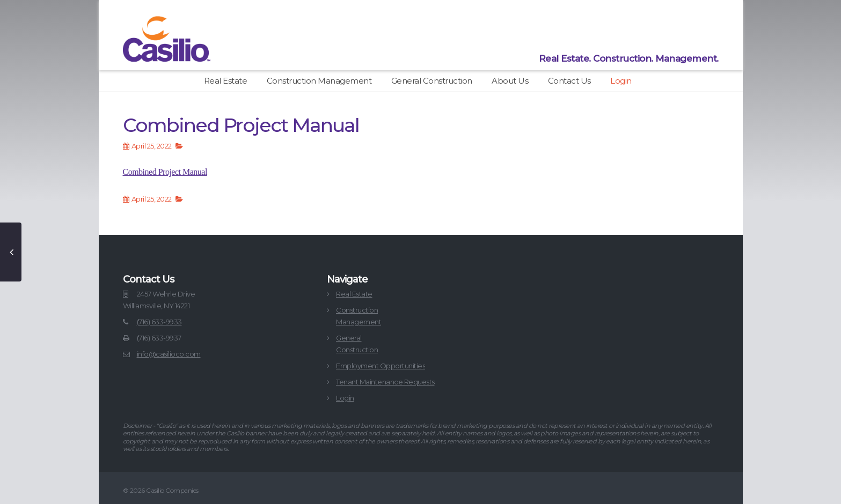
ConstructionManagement (359, 316)
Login (621, 81)
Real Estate (226, 81)
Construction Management (319, 81)
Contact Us (569, 81)
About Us (510, 81)
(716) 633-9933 (159, 322)
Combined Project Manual (165, 172)
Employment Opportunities (381, 366)
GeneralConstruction (357, 344)
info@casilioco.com (169, 354)
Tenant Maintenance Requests (385, 382)
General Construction (432, 81)
